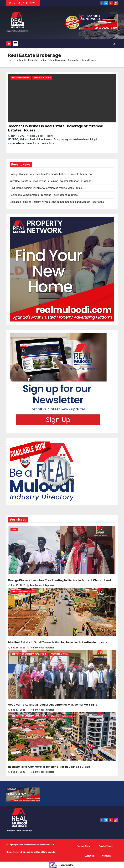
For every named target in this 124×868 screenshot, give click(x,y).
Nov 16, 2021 (18, 136)
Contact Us (107, 856)
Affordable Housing (21, 78)
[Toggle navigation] (15, 44)
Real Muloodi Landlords (61, 716)
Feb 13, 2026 (18, 710)
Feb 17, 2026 (18, 585)
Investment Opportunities (23, 592)
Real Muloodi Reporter (41, 136)
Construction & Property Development (29, 654)
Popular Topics (106, 846)
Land (14, 530)
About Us (90, 856)
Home (11, 60)
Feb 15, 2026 (18, 648)
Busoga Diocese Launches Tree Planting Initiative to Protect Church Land (51, 174)
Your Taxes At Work (59, 654)
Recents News (84, 846)
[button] (114, 44)
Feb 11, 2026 (18, 772)
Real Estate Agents (42, 78)
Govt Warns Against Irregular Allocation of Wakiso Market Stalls (46, 188)
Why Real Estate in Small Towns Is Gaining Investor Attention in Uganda (51, 181)
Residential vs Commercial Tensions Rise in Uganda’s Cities (44, 195)
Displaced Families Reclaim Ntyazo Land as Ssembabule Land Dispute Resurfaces (57, 202)
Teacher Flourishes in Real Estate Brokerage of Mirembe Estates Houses (56, 128)
